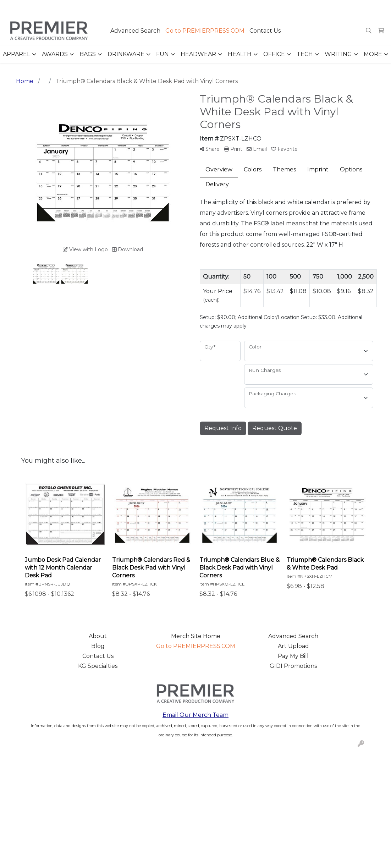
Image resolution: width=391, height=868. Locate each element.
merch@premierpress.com (345, 8)
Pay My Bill (293, 656)
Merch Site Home (196, 636)
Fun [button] (163, 54)
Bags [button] (88, 54)
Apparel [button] (16, 54)
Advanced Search (135, 31)
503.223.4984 (283, 8)
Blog (98, 646)
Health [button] (240, 54)
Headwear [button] (198, 54)
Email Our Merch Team (195, 715)
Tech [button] (305, 54)
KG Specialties (98, 666)
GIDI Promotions (293, 666)
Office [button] (274, 54)
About (98, 636)
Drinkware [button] (126, 54)
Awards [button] (55, 54)
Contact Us (265, 31)
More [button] (373, 54)
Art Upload (293, 646)
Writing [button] (338, 54)
